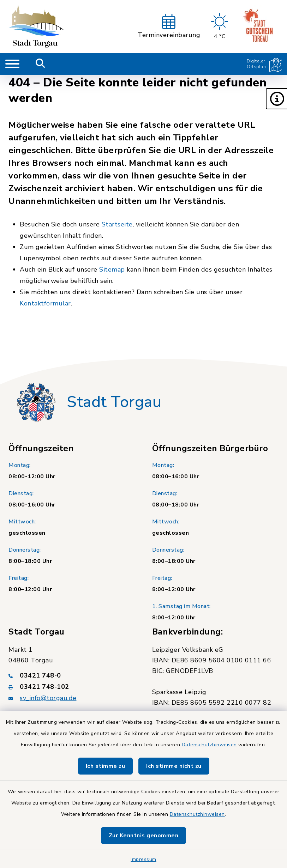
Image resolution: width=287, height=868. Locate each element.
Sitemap (112, 269)
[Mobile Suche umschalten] (40, 64)
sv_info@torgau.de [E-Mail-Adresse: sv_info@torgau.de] (48, 698)
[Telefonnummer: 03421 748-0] (72, 675)
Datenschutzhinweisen (209, 745)
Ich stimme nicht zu (174, 766)
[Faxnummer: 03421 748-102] (72, 687)
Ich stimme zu (106, 766)
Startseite (117, 224)
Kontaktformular (45, 303)
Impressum (143, 859)
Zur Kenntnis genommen (144, 836)
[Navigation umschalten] (12, 64)
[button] (276, 99)
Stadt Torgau (114, 402)
